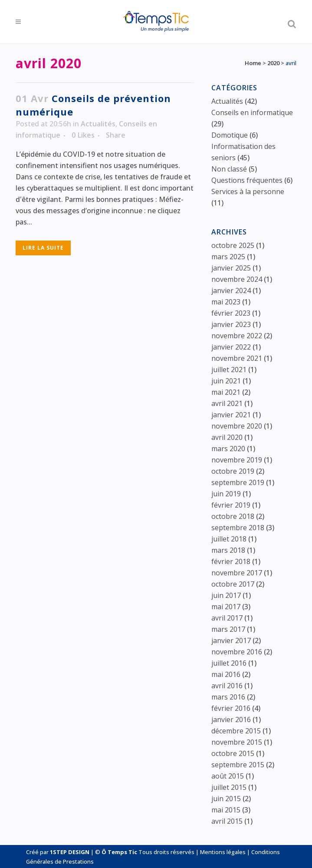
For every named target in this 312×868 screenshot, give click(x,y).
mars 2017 (228, 629)
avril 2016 (227, 686)
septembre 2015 (238, 765)
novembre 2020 (237, 426)
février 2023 (231, 313)
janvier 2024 (231, 290)
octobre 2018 (233, 516)
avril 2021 (227, 403)
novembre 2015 (237, 742)
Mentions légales (223, 852)
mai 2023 (226, 302)
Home (253, 63)
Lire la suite (43, 248)
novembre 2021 (237, 358)
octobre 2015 (233, 753)
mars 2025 (228, 257)
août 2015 (228, 776)
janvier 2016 (231, 719)
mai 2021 (226, 392)
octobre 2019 (233, 471)
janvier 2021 (231, 415)
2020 (273, 63)
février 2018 (231, 561)
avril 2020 (227, 437)
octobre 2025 (233, 245)
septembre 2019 (238, 482)
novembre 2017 (237, 573)
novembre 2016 (237, 652)
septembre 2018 (238, 528)
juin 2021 (226, 381)
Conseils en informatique (252, 112)
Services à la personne (248, 191)
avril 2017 (227, 618)
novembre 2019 (237, 460)
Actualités (98, 124)
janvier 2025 (231, 268)
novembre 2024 (237, 279)
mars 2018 (228, 550)
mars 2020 (228, 449)
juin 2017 (226, 595)
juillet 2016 (229, 663)
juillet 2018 (229, 539)
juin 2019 (226, 494)
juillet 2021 (229, 370)
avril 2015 (227, 821)
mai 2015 (226, 810)
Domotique (230, 135)
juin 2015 (226, 799)
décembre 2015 (236, 731)
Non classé (229, 169)
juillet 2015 (229, 787)
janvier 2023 (231, 324)
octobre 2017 (233, 584)
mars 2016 (228, 697)
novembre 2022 (237, 336)
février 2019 (231, 505)
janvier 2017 (231, 640)
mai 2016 (226, 674)
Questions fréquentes (247, 180)
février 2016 (231, 708)
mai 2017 (226, 607)
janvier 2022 (231, 347)
